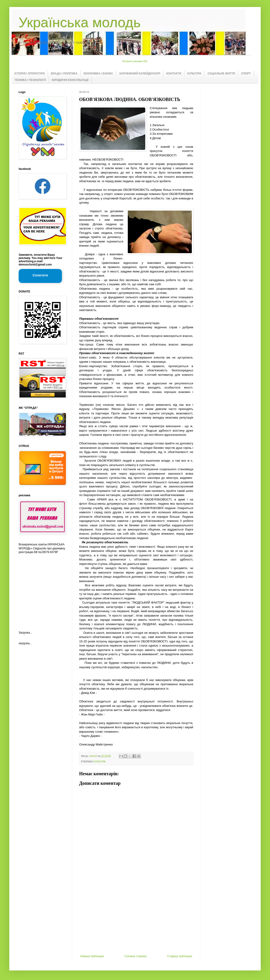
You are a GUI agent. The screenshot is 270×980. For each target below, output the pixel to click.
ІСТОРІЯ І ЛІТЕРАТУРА (30, 74)
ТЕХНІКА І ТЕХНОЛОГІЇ (30, 80)
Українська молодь (80, 22)
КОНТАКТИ (174, 74)
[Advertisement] (42, 588)
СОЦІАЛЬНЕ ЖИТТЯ (221, 74)
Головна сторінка (136, 956)
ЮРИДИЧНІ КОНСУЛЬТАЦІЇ (70, 80)
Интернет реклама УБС (135, 61)
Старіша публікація (180, 956)
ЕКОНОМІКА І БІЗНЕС (98, 74)
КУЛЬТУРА (194, 74)
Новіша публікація (92, 956)
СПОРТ (246, 74)
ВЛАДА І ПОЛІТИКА (64, 74)
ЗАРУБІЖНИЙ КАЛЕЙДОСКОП (140, 74)
